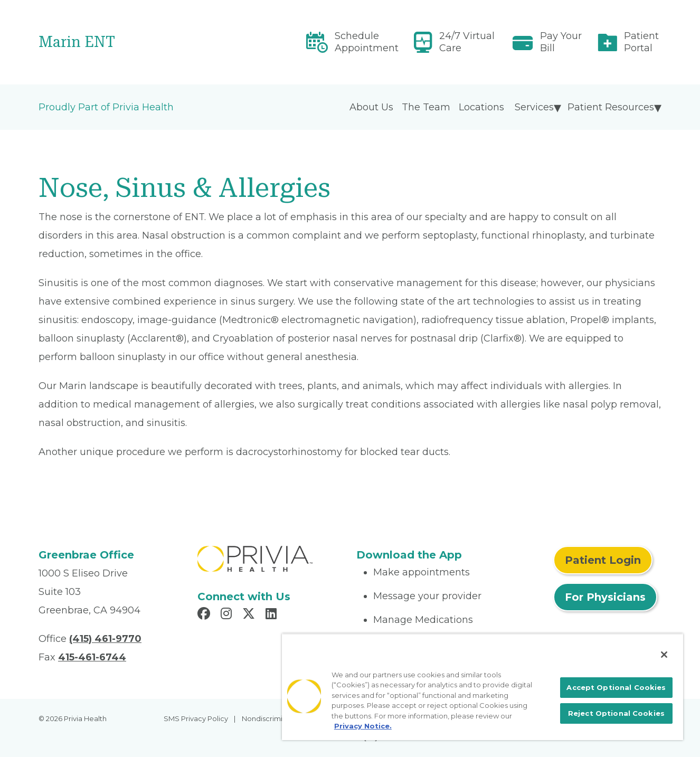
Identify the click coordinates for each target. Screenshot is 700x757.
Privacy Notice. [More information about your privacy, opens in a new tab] (363, 726)
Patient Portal (641, 42)
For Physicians (605, 597)
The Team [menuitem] (426, 107)
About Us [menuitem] (371, 107)
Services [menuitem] (534, 107)
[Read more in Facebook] (205, 615)
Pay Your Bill (561, 42)
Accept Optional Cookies (616, 687)
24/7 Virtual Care (467, 42)
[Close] (664, 655)
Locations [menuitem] (481, 107)
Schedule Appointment (367, 42)
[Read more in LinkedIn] (273, 615)
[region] (483, 687)
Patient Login (603, 560)
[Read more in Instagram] (228, 615)
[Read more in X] (250, 615)
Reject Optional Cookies (616, 713)
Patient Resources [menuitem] (611, 107)
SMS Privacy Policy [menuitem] (196, 718)
